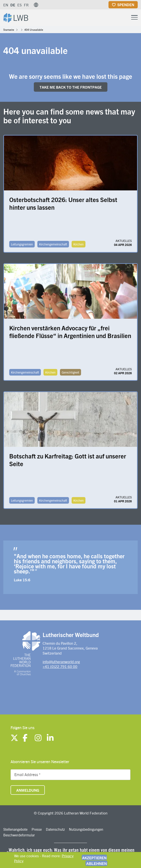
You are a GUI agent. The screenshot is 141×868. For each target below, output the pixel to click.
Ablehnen (96, 864)
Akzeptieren (94, 858)
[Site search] (123, 18)
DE (13, 5)
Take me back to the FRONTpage (71, 87)
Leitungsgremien (22, 244)
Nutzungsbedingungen (86, 829)
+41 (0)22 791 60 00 (60, 666)
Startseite (9, 30)
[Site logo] (16, 17)
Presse (37, 829)
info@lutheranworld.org (61, 662)
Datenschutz (55, 829)
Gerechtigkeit (70, 372)
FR (26, 5)
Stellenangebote (15, 829)
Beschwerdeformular (19, 835)
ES (20, 5)
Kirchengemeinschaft (53, 244)
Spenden (126, 5)
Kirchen (79, 244)
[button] (36, 5)
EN (6, 5)
